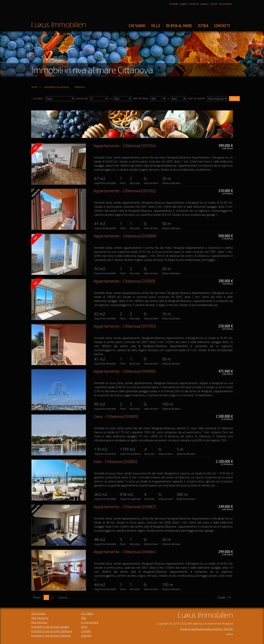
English (184, 4)
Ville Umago (38, 613)
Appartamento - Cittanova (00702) (125, 191)
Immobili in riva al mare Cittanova (52, 631)
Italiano (205, 4)
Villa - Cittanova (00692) (115, 461)
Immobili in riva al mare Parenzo (51, 635)
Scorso (63, 597)
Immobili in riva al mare (57, 87)
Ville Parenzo (39, 622)
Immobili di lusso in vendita (59, 25)
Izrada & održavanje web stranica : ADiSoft (206, 629)
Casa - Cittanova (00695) (116, 416)
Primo (37, 597)
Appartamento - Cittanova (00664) (125, 552)
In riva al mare (90, 622)
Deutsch (194, 4)
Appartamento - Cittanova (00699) (124, 371)
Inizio (34, 87)
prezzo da (82, 98)
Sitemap (86, 635)
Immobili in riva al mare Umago (50, 627)
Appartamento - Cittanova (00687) (125, 506)
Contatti (86, 631)
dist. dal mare (141, 98)
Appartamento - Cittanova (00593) (124, 281)
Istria (84, 627)
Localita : (38, 98)
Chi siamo (87, 613)
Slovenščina (225, 4)
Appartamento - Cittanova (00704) (125, 145)
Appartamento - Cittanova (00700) (125, 326)
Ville (84, 618)
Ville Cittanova (40, 618)
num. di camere (197, 98)
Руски (214, 4)
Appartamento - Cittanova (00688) (125, 236)
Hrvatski (174, 4)
